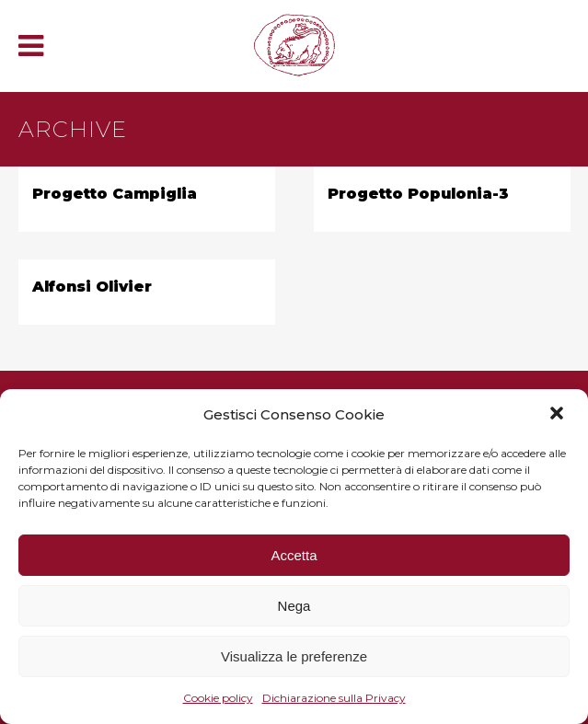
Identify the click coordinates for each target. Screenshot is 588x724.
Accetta (294, 555)
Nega (294, 606)
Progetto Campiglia (115, 194)
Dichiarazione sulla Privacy (334, 698)
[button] (559, 415)
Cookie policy (218, 698)
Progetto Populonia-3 (418, 194)
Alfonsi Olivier (92, 287)
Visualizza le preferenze (294, 656)
